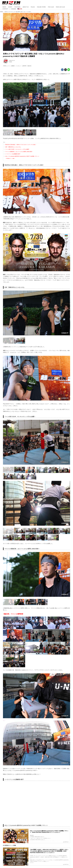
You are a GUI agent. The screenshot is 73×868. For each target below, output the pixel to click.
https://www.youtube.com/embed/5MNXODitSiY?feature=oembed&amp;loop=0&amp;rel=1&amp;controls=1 (37, 802)
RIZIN (11, 62)
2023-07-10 (12, 60)
